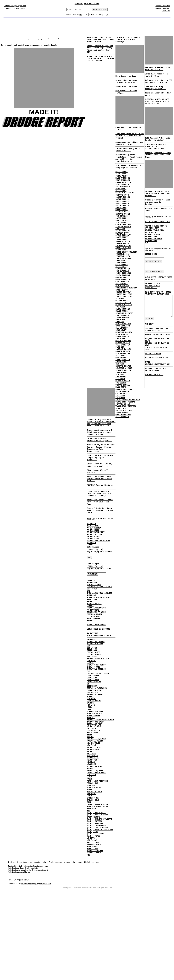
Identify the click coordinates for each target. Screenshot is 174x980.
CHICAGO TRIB (94, 710)
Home (10, 961)
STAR (89, 873)
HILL (89, 761)
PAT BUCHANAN (122, 226)
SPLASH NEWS (93, 870)
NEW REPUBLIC (94, 802)
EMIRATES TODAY (95, 738)
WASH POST (92, 926)
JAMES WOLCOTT (122, 474)
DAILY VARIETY (94, 728)
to (90, 15)
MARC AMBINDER (122, 193)
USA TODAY (92, 918)
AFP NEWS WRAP (151, 244)
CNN (89, 715)
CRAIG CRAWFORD (123, 248)
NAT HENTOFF (121, 319)
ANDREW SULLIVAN (123, 446)
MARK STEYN (121, 444)
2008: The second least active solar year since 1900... (100, 492)
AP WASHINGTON (94, 549)
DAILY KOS (92, 723)
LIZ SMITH (120, 433)
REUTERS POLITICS (153, 256)
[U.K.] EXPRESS (95, 895)
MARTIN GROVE (122, 312)
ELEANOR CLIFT (122, 233)
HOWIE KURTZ (121, 363)
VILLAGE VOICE (94, 923)
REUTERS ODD (150, 259)
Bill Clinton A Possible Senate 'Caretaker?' (156, 148)
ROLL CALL (92, 852)
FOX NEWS (91, 748)
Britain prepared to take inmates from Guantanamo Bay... (157, 166)
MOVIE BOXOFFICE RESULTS (100, 673)
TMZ (89, 883)
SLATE (90, 865)
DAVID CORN (121, 241)
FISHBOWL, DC (122, 284)
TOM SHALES (121, 431)
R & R (90, 842)
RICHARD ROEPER (123, 423)
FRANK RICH (121, 413)
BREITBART (92, 698)
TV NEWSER (120, 456)
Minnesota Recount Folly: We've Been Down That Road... (100, 519)
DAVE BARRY (121, 205)
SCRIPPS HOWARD (95, 649)
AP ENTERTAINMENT (96, 554)
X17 (89, 936)
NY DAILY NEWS (94, 807)
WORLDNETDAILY (94, 933)
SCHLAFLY (119, 428)
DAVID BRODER (122, 221)
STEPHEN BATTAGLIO (124, 210)
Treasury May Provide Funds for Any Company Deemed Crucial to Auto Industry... (99, 457)
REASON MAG (92, 850)
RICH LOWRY (121, 375)
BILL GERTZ (121, 299)
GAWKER (90, 753)
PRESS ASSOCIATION (96, 641)
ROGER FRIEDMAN (123, 289)
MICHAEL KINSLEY (123, 345)
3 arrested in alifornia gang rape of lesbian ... (128, 179)
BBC (89, 685)
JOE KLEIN (120, 347)
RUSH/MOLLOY (121, 426)
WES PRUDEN (121, 408)
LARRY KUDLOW (122, 360)
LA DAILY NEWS (94, 781)
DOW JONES (92, 618)
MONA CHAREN (121, 231)
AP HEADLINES (94, 559)
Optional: (68, 15)
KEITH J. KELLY (123, 342)
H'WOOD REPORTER (95, 764)
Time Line (166, 11)
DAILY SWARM (93, 726)
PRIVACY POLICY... (153, 473)
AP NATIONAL (93, 547)
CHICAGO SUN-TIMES (96, 708)
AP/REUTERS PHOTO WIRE (98, 565)
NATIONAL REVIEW (95, 799)
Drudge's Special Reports (14, 8)
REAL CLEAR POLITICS (97, 847)
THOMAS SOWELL (122, 441)
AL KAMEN (119, 337)
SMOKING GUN (93, 868)
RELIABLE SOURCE (123, 421)
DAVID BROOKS (122, 223)
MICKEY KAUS (121, 340)
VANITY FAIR (93, 921)
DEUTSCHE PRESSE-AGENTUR (100, 616)
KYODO (90, 634)
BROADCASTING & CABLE (98, 700)
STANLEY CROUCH (123, 251)
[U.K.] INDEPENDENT (97, 900)
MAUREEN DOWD (122, 259)
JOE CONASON (121, 238)
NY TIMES (91, 814)
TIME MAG (91, 880)
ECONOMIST (92, 733)
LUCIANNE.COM (94, 786)
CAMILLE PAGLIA (123, 398)
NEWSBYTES (92, 822)
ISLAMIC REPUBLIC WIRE (98, 628)
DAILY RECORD (94, 890)
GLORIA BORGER (122, 216)
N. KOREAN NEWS (95, 830)
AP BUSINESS (93, 552)
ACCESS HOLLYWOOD (96, 680)
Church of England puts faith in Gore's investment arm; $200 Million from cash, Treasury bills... (99, 426)
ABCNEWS (91, 677)
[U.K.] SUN (92, 908)
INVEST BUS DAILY (96, 776)
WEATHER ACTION (152, 306)
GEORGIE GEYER (122, 302)
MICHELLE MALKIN (123, 378)
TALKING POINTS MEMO (97, 878)
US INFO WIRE (94, 651)
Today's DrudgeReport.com (15, 6)
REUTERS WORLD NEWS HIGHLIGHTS (154, 247)
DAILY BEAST (93, 721)
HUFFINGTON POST (95, 766)
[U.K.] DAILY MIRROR (97, 888)
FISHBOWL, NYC (122, 286)
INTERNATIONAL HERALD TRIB (101, 774)
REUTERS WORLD (151, 254)
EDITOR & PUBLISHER (97, 736)
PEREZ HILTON (122, 322)
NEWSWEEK (91, 827)
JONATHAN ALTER (123, 198)
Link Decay (24, 961)
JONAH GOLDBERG (123, 307)
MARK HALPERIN (122, 314)
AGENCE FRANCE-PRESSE (155, 241)
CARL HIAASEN (122, 317)
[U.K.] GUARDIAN (95, 898)
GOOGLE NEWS (150, 274)
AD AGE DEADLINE (95, 683)
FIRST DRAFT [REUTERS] (127, 281)
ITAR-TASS (92, 631)
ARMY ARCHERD (122, 200)
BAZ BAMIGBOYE (122, 203)
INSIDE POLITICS (123, 332)
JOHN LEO (119, 365)
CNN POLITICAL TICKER (98, 718)
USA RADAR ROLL (152, 308)
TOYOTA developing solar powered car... (128, 160)
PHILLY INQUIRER (95, 835)
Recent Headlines (163, 6)
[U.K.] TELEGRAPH (96, 911)
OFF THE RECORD (123, 388)
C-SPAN (90, 705)
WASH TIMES (92, 928)
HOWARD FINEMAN (123, 276)
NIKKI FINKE (121, 279)
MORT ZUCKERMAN (123, 477)
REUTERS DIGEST (152, 251)
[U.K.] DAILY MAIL (96, 885)
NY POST (91, 812)
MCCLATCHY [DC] (95, 636)
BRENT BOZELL (122, 218)
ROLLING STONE (94, 855)
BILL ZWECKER (122, 479)
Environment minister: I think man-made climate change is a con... (100, 438)
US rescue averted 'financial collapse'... (100, 446)
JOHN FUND (120, 292)
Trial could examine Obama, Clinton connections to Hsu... (158, 156)
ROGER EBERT (121, 264)
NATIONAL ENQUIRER (96, 797)
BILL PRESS (121, 406)
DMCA (16, 961)
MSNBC (90, 791)
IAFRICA (91, 771)
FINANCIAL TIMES (95, 743)
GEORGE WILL (121, 469)
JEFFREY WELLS (122, 464)
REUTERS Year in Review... (101, 499)
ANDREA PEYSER (122, 401)
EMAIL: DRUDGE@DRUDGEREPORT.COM (156, 459)
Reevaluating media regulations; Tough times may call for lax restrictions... (128, 170)
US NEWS (91, 916)
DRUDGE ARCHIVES (151, 449)
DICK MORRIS (121, 380)
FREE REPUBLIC (94, 751)
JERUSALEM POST (95, 779)
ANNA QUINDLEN (122, 411)
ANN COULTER (121, 243)
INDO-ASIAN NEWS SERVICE (100, 623)
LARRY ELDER (121, 266)
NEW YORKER (92, 817)
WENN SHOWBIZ (94, 654)
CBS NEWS (91, 703)
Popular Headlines (163, 8)
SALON (90, 857)
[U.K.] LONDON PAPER (97, 903)
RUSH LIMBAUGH (122, 370)
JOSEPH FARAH (122, 271)
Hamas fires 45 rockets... (129, 92)
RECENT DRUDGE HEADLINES (156, 236)
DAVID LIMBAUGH (123, 368)
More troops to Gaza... (127, 79)
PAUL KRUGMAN (122, 357)
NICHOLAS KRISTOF (124, 355)
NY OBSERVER (93, 809)
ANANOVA (91, 608)
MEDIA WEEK (92, 789)
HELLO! (90, 759)
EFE (89, 621)
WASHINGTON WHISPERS (125, 466)
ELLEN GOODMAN (122, 309)
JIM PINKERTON (122, 403)
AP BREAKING (93, 562)
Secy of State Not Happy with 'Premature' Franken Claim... (100, 529)
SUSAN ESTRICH (122, 269)
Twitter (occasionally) (40, 951)
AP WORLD (91, 544)
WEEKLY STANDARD (95, 931)
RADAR (90, 845)
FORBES (90, 746)
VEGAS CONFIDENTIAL (125, 461)
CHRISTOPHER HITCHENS (126, 325)
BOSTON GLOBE (94, 693)
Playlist (27, 953)
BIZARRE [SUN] (122, 213)
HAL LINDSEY (121, 373)
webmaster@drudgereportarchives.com (36, 965)
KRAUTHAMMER (121, 352)
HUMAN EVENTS (94, 769)
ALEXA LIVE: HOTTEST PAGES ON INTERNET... (158, 300)
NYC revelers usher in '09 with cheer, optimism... (158, 85)
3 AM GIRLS (121, 188)
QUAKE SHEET (150, 311)
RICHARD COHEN (122, 236)
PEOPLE (90, 832)
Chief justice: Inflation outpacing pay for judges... (100, 468)
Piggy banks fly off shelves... (97, 484)
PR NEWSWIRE (93, 644)
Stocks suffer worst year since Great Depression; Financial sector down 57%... (100, 52)
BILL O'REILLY (122, 393)
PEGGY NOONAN (122, 383)
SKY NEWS (91, 862)
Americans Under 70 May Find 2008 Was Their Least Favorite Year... (101, 41)
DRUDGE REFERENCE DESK (155, 453)
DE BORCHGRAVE (122, 256)
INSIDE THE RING (123, 335)
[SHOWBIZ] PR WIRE (96, 646)
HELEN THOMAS (122, 449)
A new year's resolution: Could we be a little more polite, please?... (101, 63)
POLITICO (91, 840)
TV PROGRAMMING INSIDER (127, 459)
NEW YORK (91, 804)
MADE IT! (44, 115)
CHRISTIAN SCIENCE (96, 713)
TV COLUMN (120, 454)
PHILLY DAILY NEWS (96, 837)
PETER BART (121, 208)
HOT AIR (91, 756)
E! (88, 731)
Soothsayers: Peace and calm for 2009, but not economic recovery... (99, 509)
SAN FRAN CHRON (95, 860)
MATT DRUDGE (121, 185)
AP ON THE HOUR (95, 557)
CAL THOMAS (121, 451)
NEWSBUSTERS (93, 819)
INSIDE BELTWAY (123, 330)
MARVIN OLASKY (122, 390)
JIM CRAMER (121, 246)
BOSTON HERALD (94, 695)
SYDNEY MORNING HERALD (98, 875)
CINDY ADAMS (121, 190)
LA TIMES (91, 784)
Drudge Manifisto (31, 949)
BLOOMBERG (92, 611)
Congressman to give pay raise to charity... (100, 476)
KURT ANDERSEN (122, 195)
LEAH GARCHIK (122, 294)
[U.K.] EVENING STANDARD (100, 893)
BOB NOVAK (120, 385)
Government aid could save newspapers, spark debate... (31, 47)
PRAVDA (90, 639)
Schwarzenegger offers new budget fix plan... (129, 153)
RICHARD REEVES (123, 418)
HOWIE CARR (121, 228)
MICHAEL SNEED (122, 436)
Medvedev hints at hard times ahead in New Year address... (156, 206)
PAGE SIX (119, 395)
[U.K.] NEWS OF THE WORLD (100, 906)
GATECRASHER (121, 297)
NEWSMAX (91, 824)
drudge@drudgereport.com (38, 947)
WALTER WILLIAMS (123, 471)
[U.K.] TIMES (94, 913)
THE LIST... (149, 422)
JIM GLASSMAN (122, 304)
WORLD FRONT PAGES (96, 661)
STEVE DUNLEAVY (123, 261)
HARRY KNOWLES (122, 350)
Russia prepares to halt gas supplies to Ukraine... (159, 215)
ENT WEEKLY (92, 741)
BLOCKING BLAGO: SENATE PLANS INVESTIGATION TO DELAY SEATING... (156, 108)
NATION (90, 794)
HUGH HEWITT (121, 327)
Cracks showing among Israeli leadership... (127, 85)
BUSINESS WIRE (94, 613)
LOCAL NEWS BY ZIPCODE (98, 666)
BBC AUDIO (92, 688)
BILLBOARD (92, 690)
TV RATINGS (92, 670)
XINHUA (90, 656)
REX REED (119, 416)
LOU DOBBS (120, 254)
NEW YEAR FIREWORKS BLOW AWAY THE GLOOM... (156, 70)
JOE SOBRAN (121, 439)
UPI (146, 261)
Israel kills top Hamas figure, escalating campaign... (127, 41)
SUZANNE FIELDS (123, 274)
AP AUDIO (91, 567)
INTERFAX (91, 626)
